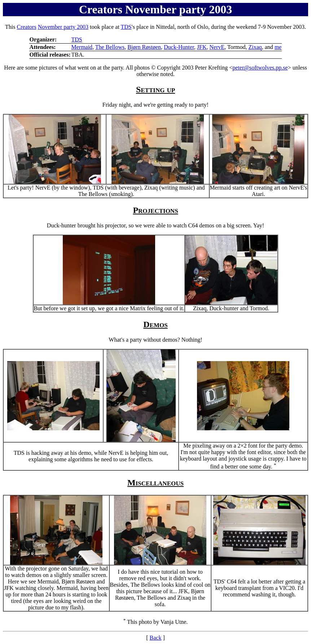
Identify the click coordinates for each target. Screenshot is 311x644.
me (278, 47)
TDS (126, 27)
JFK (202, 47)
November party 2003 (63, 27)
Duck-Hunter (179, 47)
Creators (26, 27)
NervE (217, 47)
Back (156, 638)
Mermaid (82, 47)
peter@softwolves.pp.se (260, 68)
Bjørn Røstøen (144, 47)
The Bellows (110, 47)
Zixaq (255, 47)
